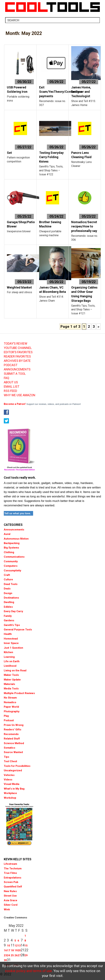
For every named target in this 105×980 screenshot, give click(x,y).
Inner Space (11, 643)
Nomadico (10, 702)
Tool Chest (10, 761)
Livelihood (10, 666)
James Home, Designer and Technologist (81, 92)
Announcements (14, 530)
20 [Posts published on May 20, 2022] (19, 950)
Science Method (14, 743)
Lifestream (10, 864)
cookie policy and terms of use (28, 971)
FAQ (6, 378)
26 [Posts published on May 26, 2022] (16, 955)
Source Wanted (13, 752)
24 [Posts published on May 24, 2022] (8, 955)
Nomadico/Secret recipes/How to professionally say (84, 226)
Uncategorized (13, 770)
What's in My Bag (14, 789)
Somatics (9, 748)
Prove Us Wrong (14, 725)
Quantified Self (13, 887)
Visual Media (12, 784)
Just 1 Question (13, 648)
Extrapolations (12, 878)
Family (8, 616)
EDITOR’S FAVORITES (18, 352)
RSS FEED (10, 391)
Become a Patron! (15, 404)
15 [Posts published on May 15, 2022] (26, 946)
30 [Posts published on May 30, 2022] (5, 960)
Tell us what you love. (18, 513)
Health (8, 634)
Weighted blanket (19, 287)
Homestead (11, 639)
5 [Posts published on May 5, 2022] (15, 941)
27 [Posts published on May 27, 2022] (19, 955)
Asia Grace (11, 900)
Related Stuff (12, 739)
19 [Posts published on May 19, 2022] (16, 950)
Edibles (8, 607)
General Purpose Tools (18, 630)
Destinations (11, 598)
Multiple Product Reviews (19, 693)
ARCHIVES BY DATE (17, 361)
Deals (7, 589)
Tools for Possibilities (17, 766)
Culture (8, 579)
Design (8, 593)
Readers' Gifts (12, 729)
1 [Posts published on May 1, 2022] (25, 936)
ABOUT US (11, 382)
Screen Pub (11, 882)
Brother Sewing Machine (50, 224)
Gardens (9, 620)
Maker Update (12, 680)
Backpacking (12, 543)
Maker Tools (11, 675)
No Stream (10, 698)
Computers (11, 566)
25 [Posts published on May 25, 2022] (12, 955)
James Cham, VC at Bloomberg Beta (52, 290)
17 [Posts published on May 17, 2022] (8, 950)
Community (11, 561)
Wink (7, 909)
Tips (6, 757)
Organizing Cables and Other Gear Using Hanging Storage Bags (84, 294)
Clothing (9, 552)
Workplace (10, 793)
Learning (9, 657)
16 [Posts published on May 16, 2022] (5, 950)
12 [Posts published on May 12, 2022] (16, 946)
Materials (9, 684)
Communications (14, 557)
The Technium (13, 869)
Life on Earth (12, 661)
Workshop (10, 798)
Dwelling (9, 602)
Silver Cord (11, 905)
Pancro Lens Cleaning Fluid (81, 155)
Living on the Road (15, 670)
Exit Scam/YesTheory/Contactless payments (61, 92)
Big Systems (11, 548)
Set (9, 153)
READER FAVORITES (17, 356)
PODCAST (11, 365)
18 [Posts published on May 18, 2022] (12, 950)
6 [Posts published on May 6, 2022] (18, 941)
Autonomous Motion (16, 539)
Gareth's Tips (12, 625)
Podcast (9, 720)
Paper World (11, 707)
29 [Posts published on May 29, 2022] (26, 955)
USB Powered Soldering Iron (17, 90)
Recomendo (11, 734)
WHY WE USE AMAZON (20, 395)
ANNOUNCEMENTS (17, 369)
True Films (10, 873)
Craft (7, 575)
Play (6, 716)
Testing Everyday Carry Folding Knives (51, 157)
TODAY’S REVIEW (16, 344)
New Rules (10, 891)
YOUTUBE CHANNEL (18, 348)
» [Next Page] (99, 327)
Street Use (10, 896)
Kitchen (8, 652)
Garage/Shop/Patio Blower (21, 224)
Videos (8, 780)
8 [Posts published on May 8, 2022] (25, 941)
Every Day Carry (13, 611)
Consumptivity (12, 571)
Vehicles (9, 775)
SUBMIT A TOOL (15, 374)
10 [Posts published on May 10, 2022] (8, 946)
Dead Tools (11, 584)
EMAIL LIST (12, 387)
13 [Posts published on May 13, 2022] (19, 946)
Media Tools (11, 689)
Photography (12, 711)
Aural (7, 534)
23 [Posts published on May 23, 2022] (5, 955)
